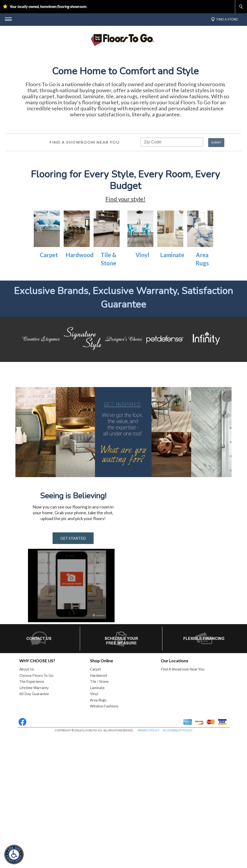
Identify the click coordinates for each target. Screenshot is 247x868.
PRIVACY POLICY (149, 863)
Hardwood (80, 343)
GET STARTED (73, 671)
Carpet (49, 343)
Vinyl (142, 343)
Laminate (172, 343)
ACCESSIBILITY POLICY (178, 863)
